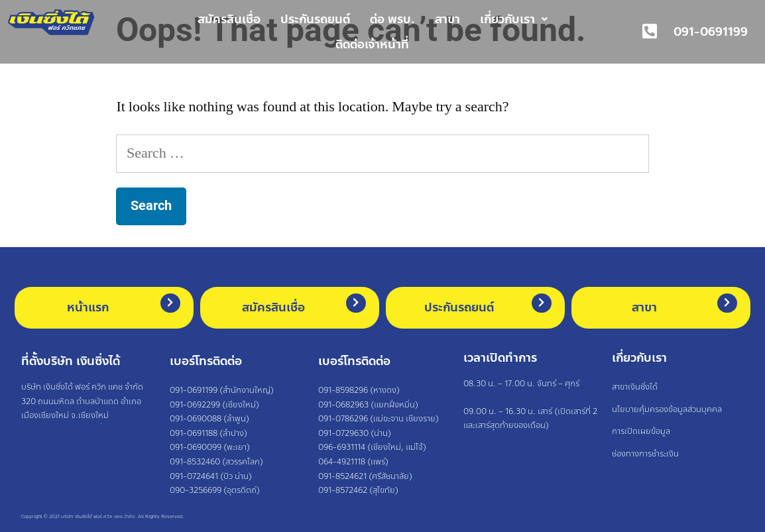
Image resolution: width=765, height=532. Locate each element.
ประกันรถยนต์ (315, 19)
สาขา (447, 19)
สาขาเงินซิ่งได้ (635, 387)
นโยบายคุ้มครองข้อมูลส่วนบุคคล (667, 409)
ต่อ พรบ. (392, 19)
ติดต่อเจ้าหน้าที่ (372, 44)
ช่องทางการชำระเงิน (645, 454)
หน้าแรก (88, 307)
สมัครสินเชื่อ (229, 19)
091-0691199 (711, 32)
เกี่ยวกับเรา (514, 19)
